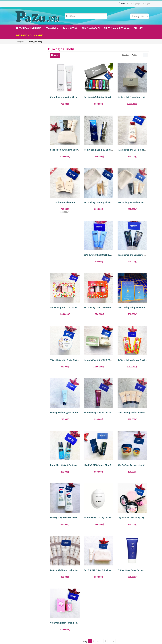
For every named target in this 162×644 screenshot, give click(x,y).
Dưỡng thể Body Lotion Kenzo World (69, 570)
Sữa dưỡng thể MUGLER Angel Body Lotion (106, 255)
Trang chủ (20, 42)
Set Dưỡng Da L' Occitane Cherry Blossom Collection (78, 307)
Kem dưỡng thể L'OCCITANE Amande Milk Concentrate (112, 360)
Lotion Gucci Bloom (65, 202)
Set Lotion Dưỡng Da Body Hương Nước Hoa (73, 150)
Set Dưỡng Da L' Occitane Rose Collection (106, 307)
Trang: (84, 641)
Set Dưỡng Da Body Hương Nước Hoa (137, 202)
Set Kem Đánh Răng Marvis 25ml (101, 97)
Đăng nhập (136, 4)
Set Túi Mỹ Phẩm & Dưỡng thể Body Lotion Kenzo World (113, 570)
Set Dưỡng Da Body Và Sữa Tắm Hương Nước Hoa (110, 202)
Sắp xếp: (125, 55)
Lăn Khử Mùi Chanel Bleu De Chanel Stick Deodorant (111, 465)
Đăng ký (146, 4)
